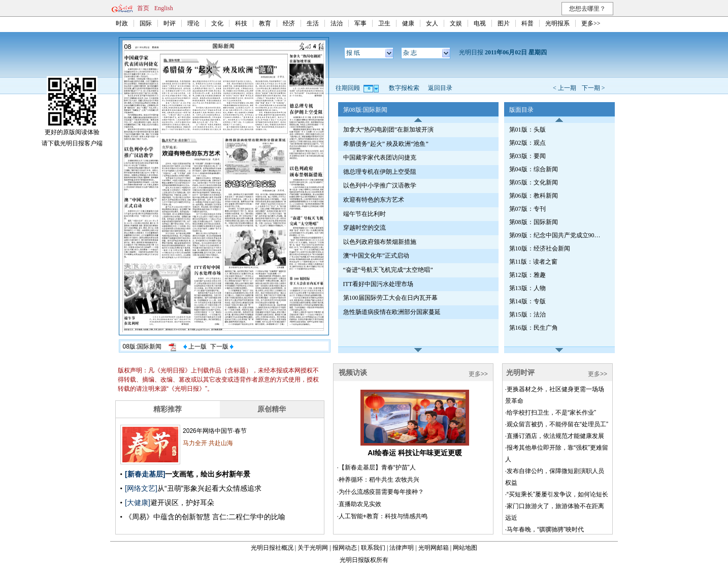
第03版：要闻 (527, 156)
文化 (217, 23)
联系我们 (373, 548)
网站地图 (465, 548)
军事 (360, 23)
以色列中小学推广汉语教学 (380, 185)
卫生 (384, 23)
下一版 (222, 347)
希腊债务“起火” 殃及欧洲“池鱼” (386, 144)
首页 (143, 8)
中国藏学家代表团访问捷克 (380, 158)
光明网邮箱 (434, 548)
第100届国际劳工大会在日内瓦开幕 (390, 298)
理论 (193, 23)
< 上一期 (565, 88)
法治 (337, 23)
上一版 (195, 347)
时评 (170, 23)
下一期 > (593, 88)
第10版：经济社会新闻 (540, 248)
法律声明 (402, 548)
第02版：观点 (527, 143)
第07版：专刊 (527, 209)
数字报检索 (404, 88)
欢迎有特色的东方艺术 (374, 200)
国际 (146, 23)
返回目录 (440, 88)
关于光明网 (313, 548)
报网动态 (345, 548)
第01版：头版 (527, 130)
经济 (289, 23)
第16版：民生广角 (534, 328)
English (164, 8)
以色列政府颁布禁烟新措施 (380, 242)
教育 (265, 23)
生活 (313, 23)
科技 (241, 23)
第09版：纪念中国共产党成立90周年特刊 (557, 235)
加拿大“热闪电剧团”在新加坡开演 (389, 130)
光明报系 (557, 23)
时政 (122, 23)
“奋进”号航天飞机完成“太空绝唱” (388, 270)
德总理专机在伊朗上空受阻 (380, 172)
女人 (432, 23)
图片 (504, 23)
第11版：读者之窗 (534, 262)
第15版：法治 (527, 315)
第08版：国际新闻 (534, 222)
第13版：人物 (527, 288)
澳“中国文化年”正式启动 (376, 256)
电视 (480, 23)
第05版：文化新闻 (534, 182)
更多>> (591, 23)
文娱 (456, 23)
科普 (527, 23)
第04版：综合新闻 (534, 169)
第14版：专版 (527, 301)
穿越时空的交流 (365, 228)
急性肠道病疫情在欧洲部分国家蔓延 (392, 312)
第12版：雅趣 (527, 275)
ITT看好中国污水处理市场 (378, 284)
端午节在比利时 (365, 214)
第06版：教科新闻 (534, 196)
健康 (408, 23)
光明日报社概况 (272, 548)
